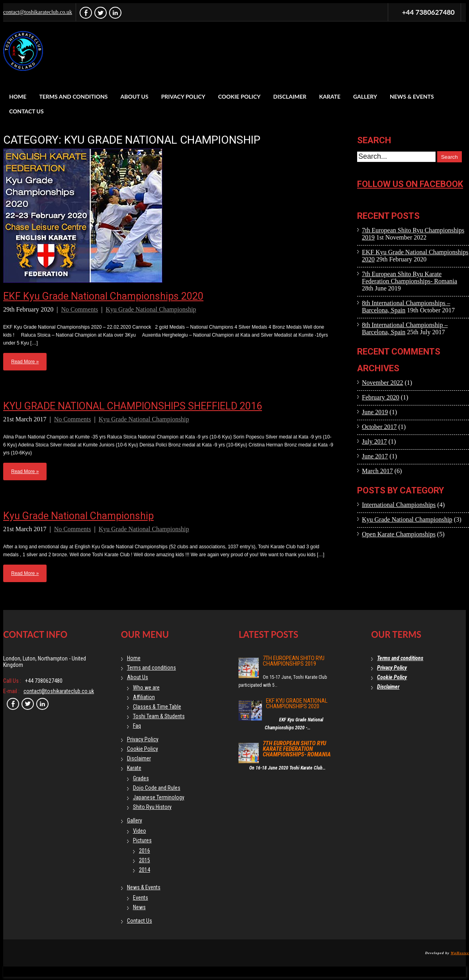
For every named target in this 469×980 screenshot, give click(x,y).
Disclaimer (290, 96)
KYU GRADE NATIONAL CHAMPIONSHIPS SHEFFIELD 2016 (133, 406)
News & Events (412, 96)
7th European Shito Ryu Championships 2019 (294, 661)
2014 (145, 870)
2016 (145, 851)
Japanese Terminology (159, 797)
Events (141, 898)
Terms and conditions (73, 96)
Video (140, 831)
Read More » (25, 362)
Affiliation (144, 697)
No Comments (79, 309)
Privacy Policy (183, 96)
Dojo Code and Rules (157, 788)
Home (18, 96)
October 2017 (379, 427)
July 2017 (374, 441)
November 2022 (383, 383)
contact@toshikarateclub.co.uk (38, 12)
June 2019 (375, 412)
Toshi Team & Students (159, 716)
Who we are (146, 688)
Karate (330, 96)
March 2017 (377, 471)
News (139, 907)
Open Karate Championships (399, 534)
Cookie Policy (239, 96)
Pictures (142, 840)
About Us (135, 96)
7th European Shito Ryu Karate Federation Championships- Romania (409, 278)
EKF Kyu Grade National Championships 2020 (103, 296)
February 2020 (381, 397)
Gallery (365, 96)
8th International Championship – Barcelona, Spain (405, 328)
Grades (141, 778)
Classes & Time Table (157, 707)
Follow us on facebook (410, 184)
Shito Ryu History (152, 807)
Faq (137, 726)
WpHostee (460, 953)
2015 (145, 860)
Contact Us (26, 111)
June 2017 (375, 456)
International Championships (399, 505)
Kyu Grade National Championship (151, 309)
